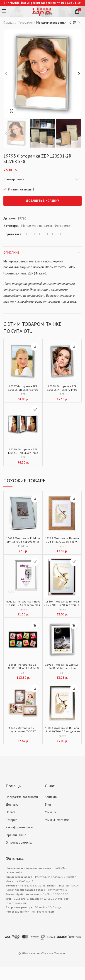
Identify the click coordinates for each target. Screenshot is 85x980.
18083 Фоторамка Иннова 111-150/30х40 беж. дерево (62, 730)
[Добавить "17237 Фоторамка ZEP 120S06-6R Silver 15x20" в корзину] (35, 347)
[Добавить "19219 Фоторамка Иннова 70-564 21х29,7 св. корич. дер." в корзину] (74, 499)
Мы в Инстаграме (57, 820)
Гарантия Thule (16, 835)
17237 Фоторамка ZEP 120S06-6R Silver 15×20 (23, 388)
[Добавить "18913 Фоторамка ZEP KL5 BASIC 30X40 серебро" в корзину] (74, 625)
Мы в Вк (50, 812)
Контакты (51, 797)
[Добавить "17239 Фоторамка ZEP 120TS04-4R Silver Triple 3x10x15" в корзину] (35, 410)
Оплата (11, 812)
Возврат (11, 820)
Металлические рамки (51, 23)
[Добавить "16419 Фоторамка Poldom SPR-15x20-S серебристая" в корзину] (35, 499)
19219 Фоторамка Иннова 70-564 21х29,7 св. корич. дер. (62, 542)
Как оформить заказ (20, 827)
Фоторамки (25, 23)
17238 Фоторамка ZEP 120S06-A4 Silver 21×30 (62, 388)
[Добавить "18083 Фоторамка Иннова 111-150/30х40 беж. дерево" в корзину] (74, 688)
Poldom (23, 546)
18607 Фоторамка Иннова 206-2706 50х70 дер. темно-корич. (62, 605)
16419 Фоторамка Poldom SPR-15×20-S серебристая (23, 540)
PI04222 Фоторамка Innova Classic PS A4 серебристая (23, 603)
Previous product (70, 23)
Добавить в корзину (42, 201)
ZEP (23, 394)
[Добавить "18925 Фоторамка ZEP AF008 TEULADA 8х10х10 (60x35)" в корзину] (35, 625)
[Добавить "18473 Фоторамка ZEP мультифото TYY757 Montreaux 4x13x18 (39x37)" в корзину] (35, 688)
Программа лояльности (22, 797)
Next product (79, 23)
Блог (48, 805)
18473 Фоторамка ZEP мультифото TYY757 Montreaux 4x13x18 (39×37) (23, 731)
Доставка (12, 805)
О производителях (19, 842)
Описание (11, 252)
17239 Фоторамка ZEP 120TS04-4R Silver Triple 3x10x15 (23, 453)
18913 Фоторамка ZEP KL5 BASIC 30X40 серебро (62, 666)
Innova (62, 546)
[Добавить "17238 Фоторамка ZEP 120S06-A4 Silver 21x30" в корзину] (74, 347)
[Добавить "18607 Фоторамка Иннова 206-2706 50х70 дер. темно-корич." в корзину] (74, 562)
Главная (9, 23)
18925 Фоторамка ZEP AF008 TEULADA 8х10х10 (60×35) (23, 668)
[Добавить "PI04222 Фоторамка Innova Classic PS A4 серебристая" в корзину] (35, 562)
